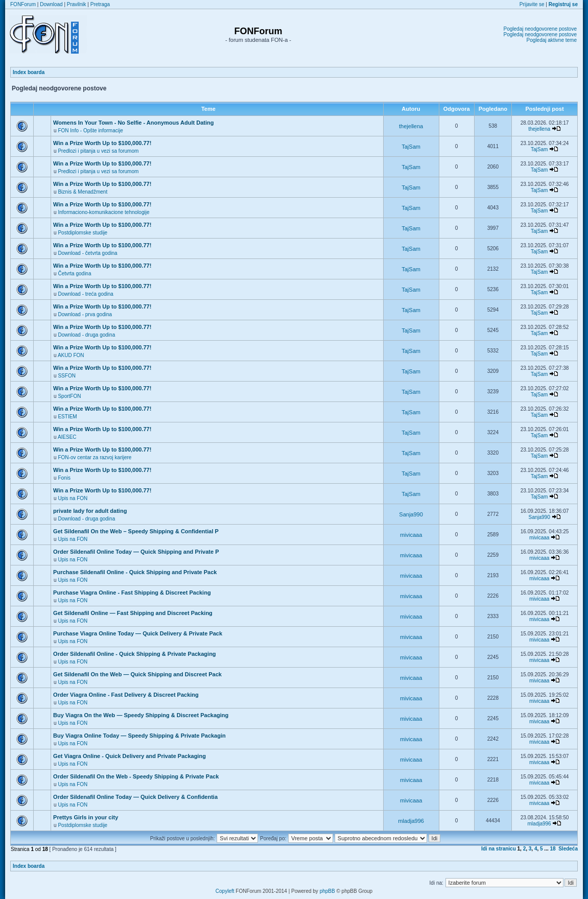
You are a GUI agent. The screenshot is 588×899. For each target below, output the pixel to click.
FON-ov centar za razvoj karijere (95, 457)
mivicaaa (411, 535)
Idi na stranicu (499, 849)
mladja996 (411, 821)
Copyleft (225, 891)
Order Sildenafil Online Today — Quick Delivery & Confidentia (135, 797)
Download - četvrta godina (87, 253)
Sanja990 (411, 514)
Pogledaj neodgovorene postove (540, 29)
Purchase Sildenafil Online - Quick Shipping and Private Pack (135, 572)
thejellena (411, 126)
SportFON (69, 396)
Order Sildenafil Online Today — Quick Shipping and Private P (136, 552)
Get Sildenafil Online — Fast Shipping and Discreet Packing (133, 613)
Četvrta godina (74, 274)
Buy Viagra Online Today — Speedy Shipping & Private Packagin (139, 736)
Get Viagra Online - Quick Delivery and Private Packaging (130, 756)
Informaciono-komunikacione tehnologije (103, 212)
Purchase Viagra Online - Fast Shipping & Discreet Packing (132, 593)
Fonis (64, 478)
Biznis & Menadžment (83, 192)
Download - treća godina (85, 294)
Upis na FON (73, 498)
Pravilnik (77, 4)
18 (553, 849)
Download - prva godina (85, 314)
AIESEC (67, 437)
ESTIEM (67, 417)
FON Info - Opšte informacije (90, 131)
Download (51, 4)
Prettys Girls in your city (86, 817)
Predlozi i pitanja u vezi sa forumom (98, 151)
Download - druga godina (86, 335)
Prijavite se (532, 4)
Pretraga (100, 4)
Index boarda (29, 72)
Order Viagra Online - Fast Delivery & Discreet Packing (126, 695)
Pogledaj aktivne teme (552, 40)
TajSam (411, 147)
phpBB (327, 891)
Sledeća (568, 849)
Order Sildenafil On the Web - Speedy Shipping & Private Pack (136, 776)
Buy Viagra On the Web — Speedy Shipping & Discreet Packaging (141, 715)
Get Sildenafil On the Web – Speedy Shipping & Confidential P (136, 531)
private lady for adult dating (90, 511)
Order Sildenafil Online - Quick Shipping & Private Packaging (134, 654)
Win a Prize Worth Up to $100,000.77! (102, 143)
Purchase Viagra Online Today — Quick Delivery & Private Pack (138, 633)
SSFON (66, 376)
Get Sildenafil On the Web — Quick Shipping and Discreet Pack (137, 674)
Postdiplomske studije (83, 233)
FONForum (23, 4)
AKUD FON (71, 355)
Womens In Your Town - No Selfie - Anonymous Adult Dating (133, 123)
